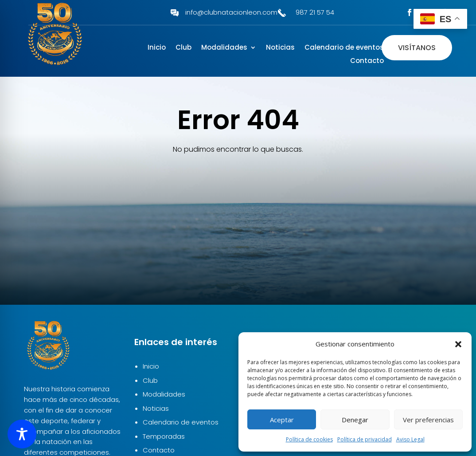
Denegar (355, 420)
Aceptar (282, 420)
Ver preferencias (428, 420)
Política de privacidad (365, 439)
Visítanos (417, 48)
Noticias (280, 48)
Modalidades (224, 48)
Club (183, 48)
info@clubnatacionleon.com (231, 12)
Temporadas (164, 436)
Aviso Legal (410, 439)
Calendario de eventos (344, 48)
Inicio (157, 48)
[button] (458, 344)
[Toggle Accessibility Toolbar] (22, 434)
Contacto (367, 61)
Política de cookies (309, 439)
